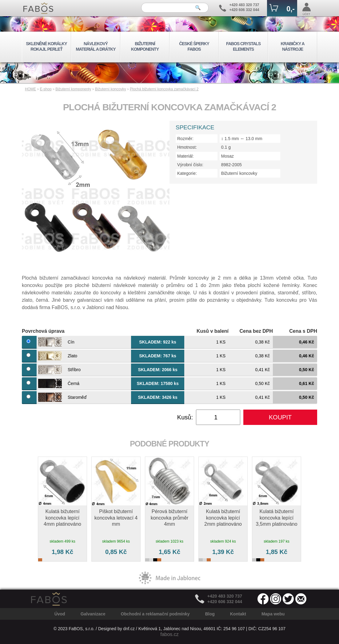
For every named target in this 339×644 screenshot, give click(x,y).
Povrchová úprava (43, 331)
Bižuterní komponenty (73, 89)
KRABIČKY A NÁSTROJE (292, 46)
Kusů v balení (213, 331)
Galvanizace (93, 614)
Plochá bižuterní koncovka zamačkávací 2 (164, 89)
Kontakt (238, 614)
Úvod (60, 614)
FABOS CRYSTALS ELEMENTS (243, 46)
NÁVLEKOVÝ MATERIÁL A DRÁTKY (96, 46)
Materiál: (185, 156)
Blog (210, 614)
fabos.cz (169, 634)
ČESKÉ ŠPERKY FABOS (194, 46)
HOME (30, 89)
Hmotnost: (187, 147)
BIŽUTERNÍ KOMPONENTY (145, 46)
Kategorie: (187, 173)
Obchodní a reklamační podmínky (155, 614)
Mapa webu (273, 614)
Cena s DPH (303, 331)
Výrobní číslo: (190, 165)
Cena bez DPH (256, 331)
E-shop (46, 89)
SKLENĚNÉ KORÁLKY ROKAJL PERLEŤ (46, 46)
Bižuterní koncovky (111, 89)
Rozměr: (185, 139)
